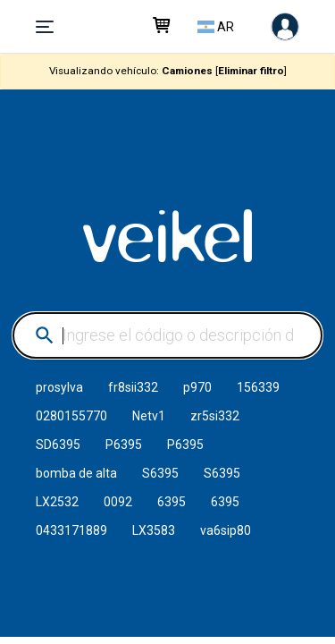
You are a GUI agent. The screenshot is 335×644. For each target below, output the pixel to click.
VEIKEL (168, 236)
